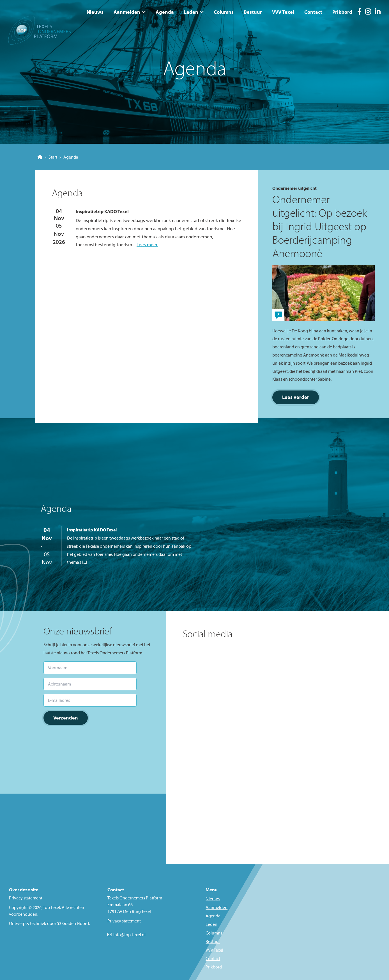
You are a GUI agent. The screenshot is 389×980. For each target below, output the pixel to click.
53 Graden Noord (73, 923)
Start (47, 157)
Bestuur (253, 12)
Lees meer (147, 244)
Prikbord (342, 12)
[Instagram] (368, 12)
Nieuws (95, 12)
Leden (191, 12)
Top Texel (51, 907)
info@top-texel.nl (129, 935)
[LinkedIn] (378, 12)
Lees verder (296, 397)
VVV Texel (283, 12)
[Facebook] (359, 12)
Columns (224, 12)
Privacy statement (26, 898)
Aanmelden (127, 12)
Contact (313, 12)
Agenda (165, 12)
